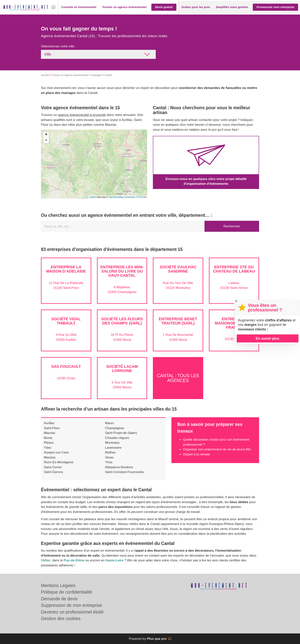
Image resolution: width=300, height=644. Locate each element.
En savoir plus (267, 338)
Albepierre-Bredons (119, 467)
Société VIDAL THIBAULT (66, 321)
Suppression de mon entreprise (72, 605)
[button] (79, 7)
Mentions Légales (58, 586)
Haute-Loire (114, 560)
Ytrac (109, 462)
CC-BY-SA (141, 197)
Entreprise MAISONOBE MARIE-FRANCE (234, 323)
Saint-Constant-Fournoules (124, 472)
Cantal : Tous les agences (178, 378)
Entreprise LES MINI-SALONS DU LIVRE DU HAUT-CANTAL (122, 271)
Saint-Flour (52, 428)
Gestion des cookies (61, 619)
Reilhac (110, 452)
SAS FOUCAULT (66, 366)
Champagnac (115, 428)
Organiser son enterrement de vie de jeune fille (217, 449)
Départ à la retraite (196, 454)
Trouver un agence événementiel (70, 75)
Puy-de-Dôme (74, 560)
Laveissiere (113, 448)
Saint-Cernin (53, 467)
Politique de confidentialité (66, 592)
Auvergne (96, 75)
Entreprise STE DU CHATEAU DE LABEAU (234, 269)
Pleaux (49, 443)
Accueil (45, 75)
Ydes (48, 448)
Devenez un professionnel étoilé (72, 612)
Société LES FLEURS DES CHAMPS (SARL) (122, 321)
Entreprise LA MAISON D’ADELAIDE (66, 269)
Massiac (50, 457)
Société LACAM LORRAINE (122, 369)
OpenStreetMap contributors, (122, 197)
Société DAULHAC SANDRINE (178, 269)
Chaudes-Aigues (117, 438)
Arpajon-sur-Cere (56, 452)
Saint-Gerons (53, 472)
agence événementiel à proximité (82, 115)
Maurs (110, 423)
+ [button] (46, 135)
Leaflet (92, 197)
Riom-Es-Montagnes (59, 462)
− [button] (46, 140)
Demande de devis (59, 599)
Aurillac (49, 423)
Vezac (109, 457)
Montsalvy (112, 443)
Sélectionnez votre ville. (58, 46)
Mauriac (50, 433)
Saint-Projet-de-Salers (121, 433)
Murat (48, 438)
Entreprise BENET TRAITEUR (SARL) (178, 321)
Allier (46, 560)
